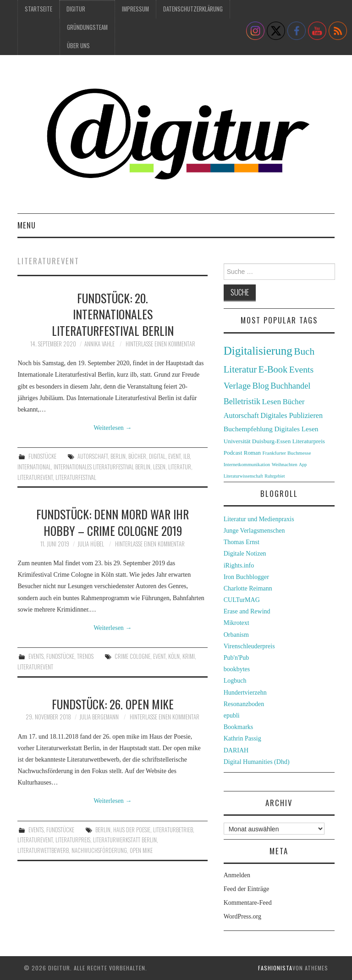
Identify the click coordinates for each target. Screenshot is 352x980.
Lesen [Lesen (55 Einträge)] (271, 401)
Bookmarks (239, 727)
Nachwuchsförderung (99, 850)
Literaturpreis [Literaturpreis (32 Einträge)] (309, 441)
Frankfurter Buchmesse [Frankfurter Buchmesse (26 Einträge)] (287, 453)
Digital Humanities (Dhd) (257, 762)
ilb (187, 456)
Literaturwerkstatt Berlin (125, 840)
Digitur (76, 9)
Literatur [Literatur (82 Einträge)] (240, 369)
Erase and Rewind (247, 611)
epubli (232, 716)
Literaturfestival (76, 477)
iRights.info (239, 565)
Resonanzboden (244, 704)
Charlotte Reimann (248, 588)
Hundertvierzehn (245, 693)
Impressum (135, 9)
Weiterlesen (113, 428)
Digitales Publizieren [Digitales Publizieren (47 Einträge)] (291, 415)
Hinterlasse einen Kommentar (160, 344)
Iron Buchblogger (246, 577)
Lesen (159, 467)
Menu (27, 225)
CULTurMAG (242, 600)
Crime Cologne (132, 656)
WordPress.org (242, 916)
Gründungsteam (87, 27)
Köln (174, 656)
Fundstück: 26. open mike (113, 704)
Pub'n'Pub (236, 658)
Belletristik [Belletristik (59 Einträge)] (242, 401)
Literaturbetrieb (173, 830)
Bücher (137, 456)
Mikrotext (236, 623)
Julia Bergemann (99, 717)
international (34, 467)
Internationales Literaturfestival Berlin (102, 467)
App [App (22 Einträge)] (303, 465)
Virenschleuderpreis (249, 646)
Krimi (189, 656)
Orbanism (236, 635)
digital (157, 456)
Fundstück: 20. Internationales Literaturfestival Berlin (113, 314)
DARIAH (236, 750)
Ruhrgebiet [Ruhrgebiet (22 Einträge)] (275, 476)
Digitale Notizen (245, 554)
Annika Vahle (99, 344)
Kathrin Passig (242, 738)
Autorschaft (93, 456)
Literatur (180, 467)
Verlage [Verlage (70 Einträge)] (237, 386)
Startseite (38, 9)
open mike (141, 850)
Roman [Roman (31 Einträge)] (252, 453)
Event (174, 456)
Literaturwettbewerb (43, 850)
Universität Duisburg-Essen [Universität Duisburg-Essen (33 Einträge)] (257, 441)
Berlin (118, 456)
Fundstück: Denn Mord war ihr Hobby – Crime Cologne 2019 (113, 522)
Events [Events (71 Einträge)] (301, 370)
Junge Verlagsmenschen (254, 531)
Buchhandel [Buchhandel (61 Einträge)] (290, 386)
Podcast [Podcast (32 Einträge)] (233, 453)
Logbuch (235, 681)
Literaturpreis (73, 840)
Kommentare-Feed (248, 903)
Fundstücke (42, 456)
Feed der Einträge (247, 889)
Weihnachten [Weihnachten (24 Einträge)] (285, 464)
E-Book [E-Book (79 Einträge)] (273, 369)
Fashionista (275, 968)
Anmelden (237, 875)
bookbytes (237, 669)
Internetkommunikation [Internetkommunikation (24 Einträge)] (247, 464)
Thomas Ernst (242, 542)
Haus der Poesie (132, 830)
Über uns (78, 46)
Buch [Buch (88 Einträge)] (304, 351)
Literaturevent (35, 477)
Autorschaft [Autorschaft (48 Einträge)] (241, 415)
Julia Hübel (91, 544)
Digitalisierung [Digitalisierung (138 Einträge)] (258, 351)
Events (36, 656)
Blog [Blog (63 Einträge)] (260, 386)
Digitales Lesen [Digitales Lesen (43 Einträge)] (296, 429)
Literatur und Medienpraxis (259, 519)
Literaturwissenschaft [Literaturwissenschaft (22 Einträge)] (243, 476)
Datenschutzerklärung (193, 9)
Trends (85, 656)
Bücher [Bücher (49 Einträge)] (294, 402)
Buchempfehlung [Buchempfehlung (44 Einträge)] (248, 429)
